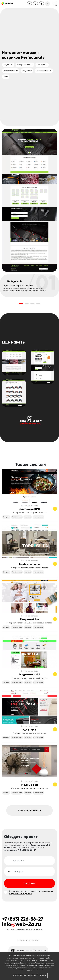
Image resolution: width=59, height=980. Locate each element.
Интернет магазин (25, 65)
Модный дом (30, 785)
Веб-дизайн (42, 65)
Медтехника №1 (29, 674)
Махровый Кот (30, 619)
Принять (43, 975)
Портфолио (11, 929)
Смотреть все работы (30, 810)
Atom (6, 77)
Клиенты (32, 929)
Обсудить (30, 883)
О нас (22, 929)
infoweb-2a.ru (21, 924)
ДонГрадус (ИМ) (29, 509)
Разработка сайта (11, 71)
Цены (27, 929)
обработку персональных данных (31, 893)
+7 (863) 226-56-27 (23, 919)
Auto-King (29, 730)
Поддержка (27, 71)
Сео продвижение (44, 71)
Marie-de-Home (29, 564)
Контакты (39, 929)
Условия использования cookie (25, 975)
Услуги (18, 929)
